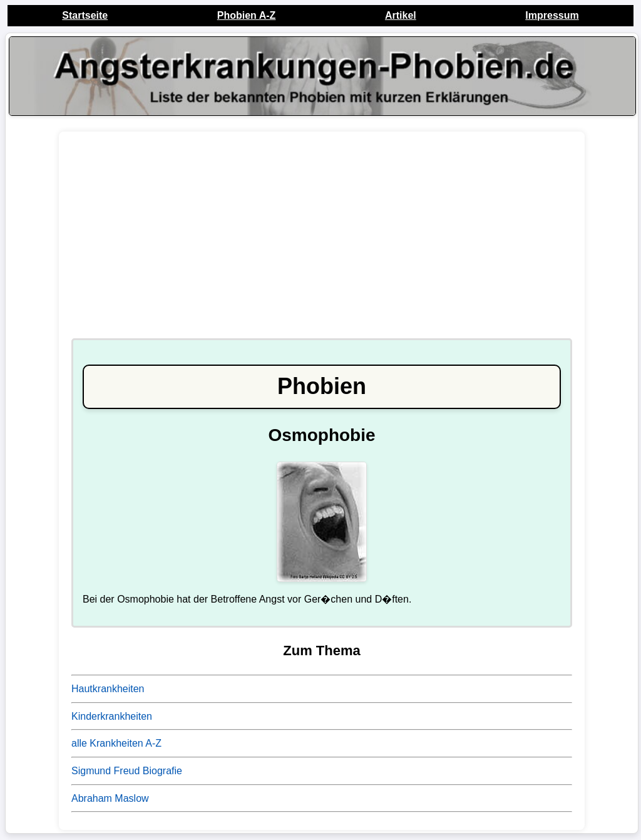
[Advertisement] (322, 241)
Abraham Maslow (110, 798)
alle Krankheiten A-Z (116, 743)
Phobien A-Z (247, 15)
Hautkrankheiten (108, 689)
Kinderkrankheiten (112, 716)
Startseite (85, 15)
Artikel (401, 15)
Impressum (552, 15)
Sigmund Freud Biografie (127, 771)
